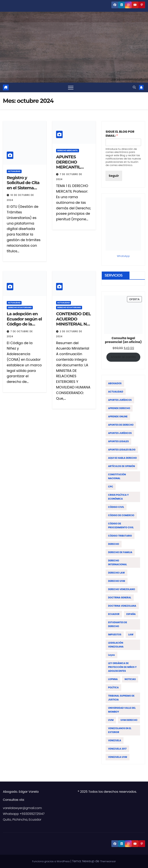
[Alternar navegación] (71, 87)
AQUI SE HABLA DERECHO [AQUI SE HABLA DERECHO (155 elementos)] (122, 458)
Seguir (114, 176)
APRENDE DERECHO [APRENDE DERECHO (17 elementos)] (119, 408)
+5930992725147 (32, 814)
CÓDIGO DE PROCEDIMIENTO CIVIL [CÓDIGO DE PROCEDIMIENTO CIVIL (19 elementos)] (121, 525)
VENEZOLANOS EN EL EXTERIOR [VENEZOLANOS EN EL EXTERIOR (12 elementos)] (120, 730)
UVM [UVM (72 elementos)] (111, 720)
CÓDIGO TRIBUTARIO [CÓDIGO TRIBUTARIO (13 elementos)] (120, 536)
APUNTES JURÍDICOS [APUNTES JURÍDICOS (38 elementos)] (120, 433)
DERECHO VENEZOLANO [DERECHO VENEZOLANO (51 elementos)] (122, 589)
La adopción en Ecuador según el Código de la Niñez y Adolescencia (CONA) (24, 327)
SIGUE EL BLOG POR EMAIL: (120, 134)
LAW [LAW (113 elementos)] (131, 634)
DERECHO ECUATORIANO (20, 307)
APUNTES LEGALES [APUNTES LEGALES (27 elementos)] (118, 441)
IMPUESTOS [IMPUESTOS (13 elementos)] (115, 634)
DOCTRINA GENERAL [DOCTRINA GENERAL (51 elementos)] (120, 598)
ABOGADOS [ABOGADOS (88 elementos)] (115, 383)
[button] (134, 87)
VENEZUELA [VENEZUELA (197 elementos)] (115, 740)
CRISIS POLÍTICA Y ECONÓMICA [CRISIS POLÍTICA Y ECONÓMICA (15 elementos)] (118, 497)
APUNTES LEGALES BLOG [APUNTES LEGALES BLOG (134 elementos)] (122, 450)
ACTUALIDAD (14, 171)
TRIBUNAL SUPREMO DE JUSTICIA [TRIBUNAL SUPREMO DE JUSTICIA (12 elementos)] (121, 698)
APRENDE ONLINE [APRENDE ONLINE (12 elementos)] (118, 416)
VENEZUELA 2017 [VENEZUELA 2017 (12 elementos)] (117, 749)
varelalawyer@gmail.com (22, 808)
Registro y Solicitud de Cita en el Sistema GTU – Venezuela (24, 185)
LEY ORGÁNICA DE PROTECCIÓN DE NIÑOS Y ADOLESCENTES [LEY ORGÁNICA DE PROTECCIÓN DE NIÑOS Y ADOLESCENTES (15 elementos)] (122, 667)
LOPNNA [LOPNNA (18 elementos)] (113, 679)
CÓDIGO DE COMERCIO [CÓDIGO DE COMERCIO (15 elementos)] (121, 515)
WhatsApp (123, 256)
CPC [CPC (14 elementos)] (111, 487)
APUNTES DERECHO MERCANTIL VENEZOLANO (71, 164)
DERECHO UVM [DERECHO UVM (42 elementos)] (117, 581)
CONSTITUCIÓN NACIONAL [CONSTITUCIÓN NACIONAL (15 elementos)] (117, 476)
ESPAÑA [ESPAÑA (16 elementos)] (131, 614)
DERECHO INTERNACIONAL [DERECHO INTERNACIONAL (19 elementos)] (118, 562)
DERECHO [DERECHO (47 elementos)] (114, 544)
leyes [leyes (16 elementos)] (111, 655)
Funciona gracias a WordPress (51, 861)
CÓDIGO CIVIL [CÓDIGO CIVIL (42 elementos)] (116, 507)
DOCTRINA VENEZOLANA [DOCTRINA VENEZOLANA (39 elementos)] (122, 606)
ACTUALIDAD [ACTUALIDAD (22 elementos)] (116, 392)
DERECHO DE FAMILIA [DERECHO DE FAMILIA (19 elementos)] (120, 552)
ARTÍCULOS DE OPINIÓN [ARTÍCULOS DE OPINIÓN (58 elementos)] (122, 466)
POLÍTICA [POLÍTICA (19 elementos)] (113, 687)
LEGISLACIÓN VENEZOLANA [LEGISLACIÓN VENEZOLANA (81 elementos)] (116, 645)
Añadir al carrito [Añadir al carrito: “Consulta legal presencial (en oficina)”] (123, 357)
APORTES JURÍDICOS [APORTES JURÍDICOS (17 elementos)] (120, 400)
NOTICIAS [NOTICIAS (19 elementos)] (130, 679)
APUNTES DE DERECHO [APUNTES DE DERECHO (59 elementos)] (121, 425)
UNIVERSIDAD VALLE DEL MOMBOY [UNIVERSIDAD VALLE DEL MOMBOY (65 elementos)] (122, 710)
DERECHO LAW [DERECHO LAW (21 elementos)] (116, 573)
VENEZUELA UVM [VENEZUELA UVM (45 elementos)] (118, 757)
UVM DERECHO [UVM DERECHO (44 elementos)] (129, 720)
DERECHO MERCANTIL (68, 151)
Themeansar (108, 861)
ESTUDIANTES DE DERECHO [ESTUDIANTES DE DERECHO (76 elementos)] (118, 624)
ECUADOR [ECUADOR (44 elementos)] (114, 614)
